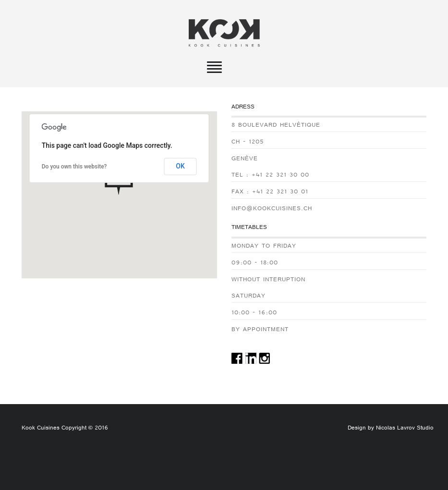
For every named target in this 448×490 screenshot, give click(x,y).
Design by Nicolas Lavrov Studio (391, 429)
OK (180, 166)
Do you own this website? (74, 167)
